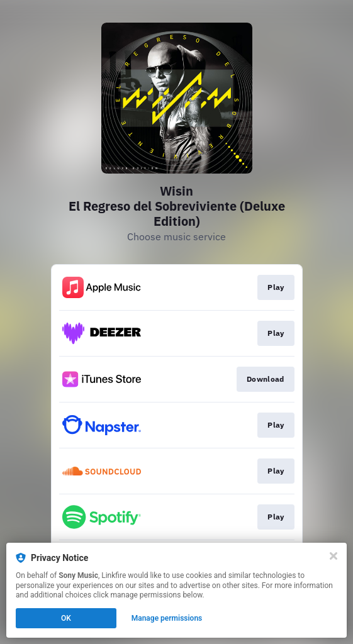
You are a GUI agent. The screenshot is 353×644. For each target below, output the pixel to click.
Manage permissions (167, 618)
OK (66, 618)
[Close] (333, 556)
